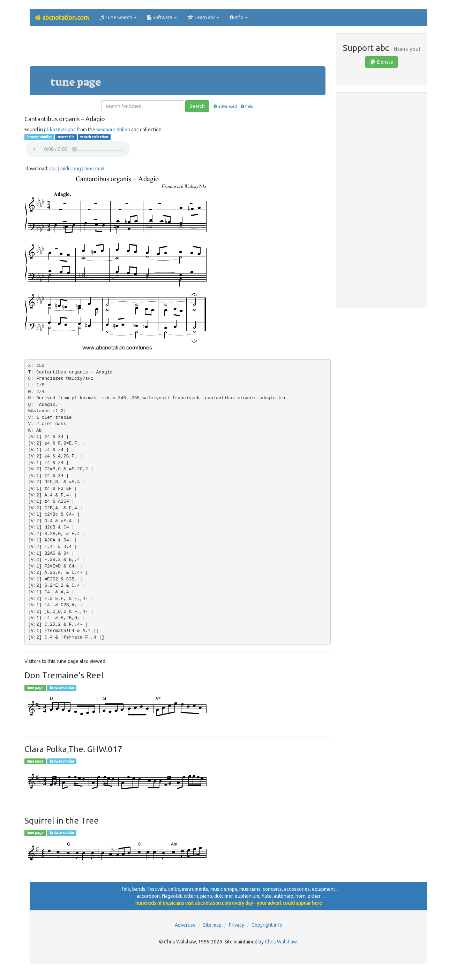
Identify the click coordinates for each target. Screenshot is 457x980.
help (247, 106)
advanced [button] (224, 106)
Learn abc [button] (203, 17)
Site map (212, 925)
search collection (94, 137)
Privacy (237, 925)
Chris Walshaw (281, 942)
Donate (381, 62)
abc (53, 169)
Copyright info (267, 925)
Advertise (185, 925)
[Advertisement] (178, 49)
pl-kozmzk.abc (60, 130)
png (77, 169)
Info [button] (239, 17)
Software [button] (162, 17)
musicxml (95, 169)
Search (197, 106)
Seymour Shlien (113, 130)
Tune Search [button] (118, 17)
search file (66, 137)
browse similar (39, 137)
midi (65, 169)
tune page (35, 688)
